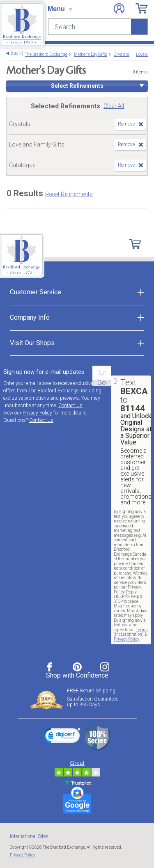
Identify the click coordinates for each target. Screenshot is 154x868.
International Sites (29, 836)
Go (102, 383)
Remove (126, 124)
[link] (62, 737)
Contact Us (70, 405)
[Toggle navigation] (60, 9)
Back (16, 53)
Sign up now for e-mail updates (44, 372)
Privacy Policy (37, 413)
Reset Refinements (69, 194)
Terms (142, 630)
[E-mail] (102, 373)
